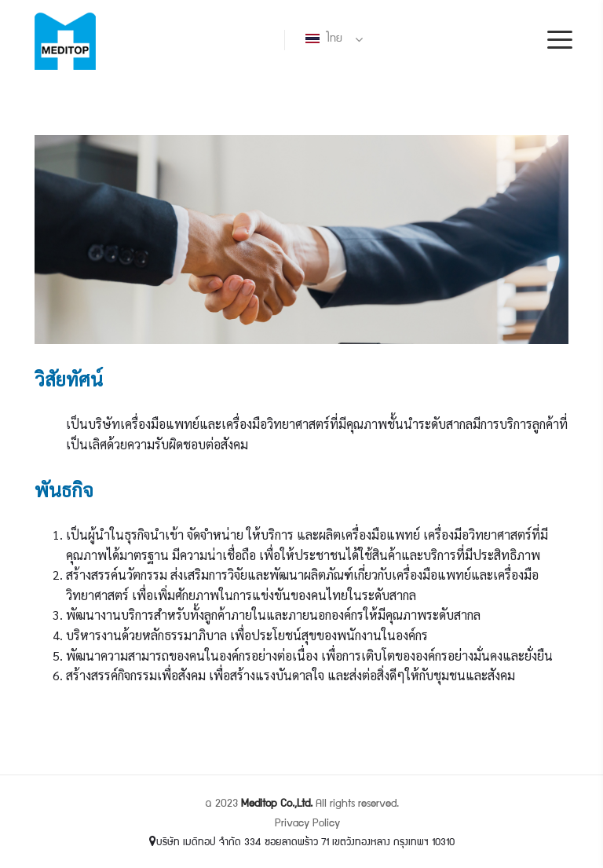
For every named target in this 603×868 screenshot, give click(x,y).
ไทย (324, 39)
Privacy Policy (307, 824)
